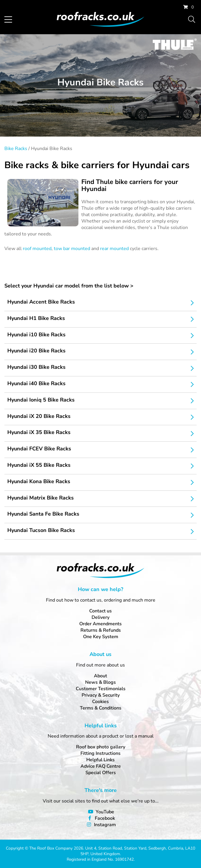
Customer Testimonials (101, 689)
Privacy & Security (101, 695)
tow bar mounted (72, 249)
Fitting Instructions (100, 753)
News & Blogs (100, 682)
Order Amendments (100, 624)
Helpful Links (100, 760)
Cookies (100, 702)
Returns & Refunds (101, 630)
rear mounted (114, 249)
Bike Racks (16, 149)
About (100, 676)
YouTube (105, 812)
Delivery (100, 617)
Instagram (105, 825)
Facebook (105, 818)
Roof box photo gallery (101, 747)
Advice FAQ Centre (101, 766)
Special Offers (101, 773)
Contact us (100, 611)
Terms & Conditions (101, 708)
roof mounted (37, 249)
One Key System (101, 637)
